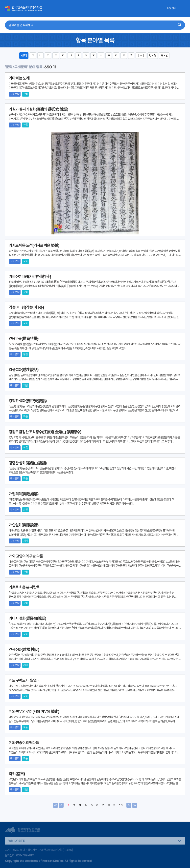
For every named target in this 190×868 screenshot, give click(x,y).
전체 (24, 55)
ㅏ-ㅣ (141, 55)
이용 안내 (172, 8)
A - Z (164, 55)
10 (121, 805)
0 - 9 (153, 55)
